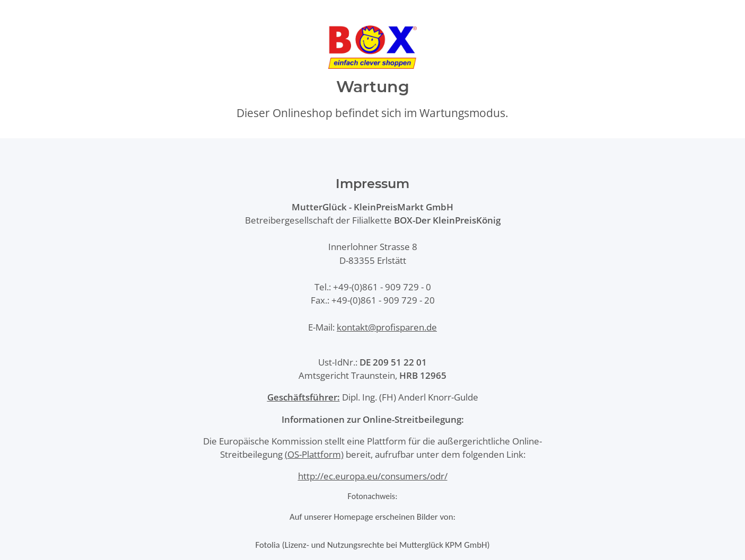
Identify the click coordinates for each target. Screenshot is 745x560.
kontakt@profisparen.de (387, 327)
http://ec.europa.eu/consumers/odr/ (373, 476)
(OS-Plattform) (314, 454)
